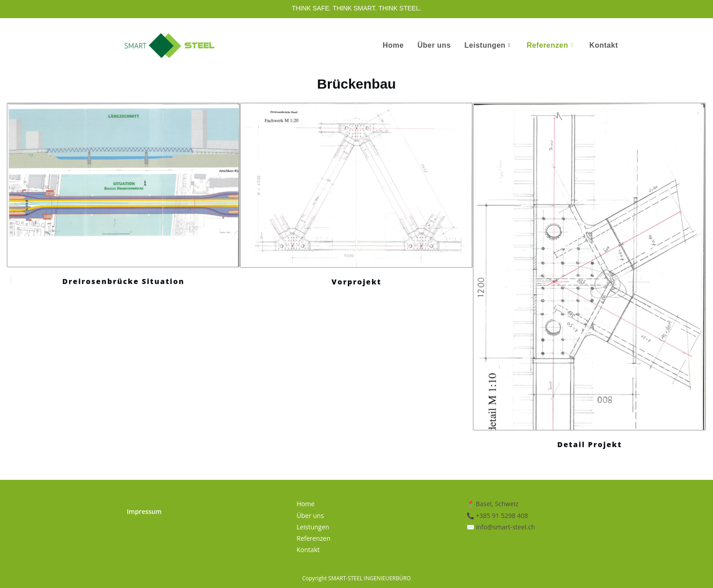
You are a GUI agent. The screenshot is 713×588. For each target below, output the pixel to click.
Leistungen (487, 45)
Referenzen (550, 45)
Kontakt (604, 45)
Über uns (434, 45)
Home (393, 45)
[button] (11, 281)
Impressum (144, 511)
